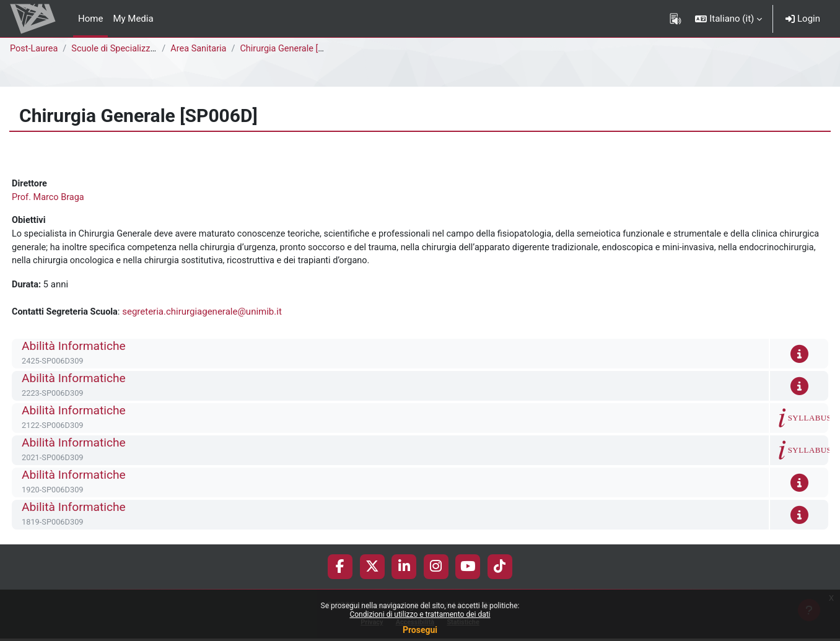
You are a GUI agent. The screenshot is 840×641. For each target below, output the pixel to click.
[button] (728, 19)
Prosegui (420, 630)
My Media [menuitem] (133, 19)
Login (803, 19)
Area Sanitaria (201, 49)
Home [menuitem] (90, 19)
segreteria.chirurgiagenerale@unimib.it (206, 315)
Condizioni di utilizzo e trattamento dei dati (420, 614)
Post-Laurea (35, 49)
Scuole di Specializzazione (128, 49)
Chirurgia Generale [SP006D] (302, 49)
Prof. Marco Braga (49, 198)
